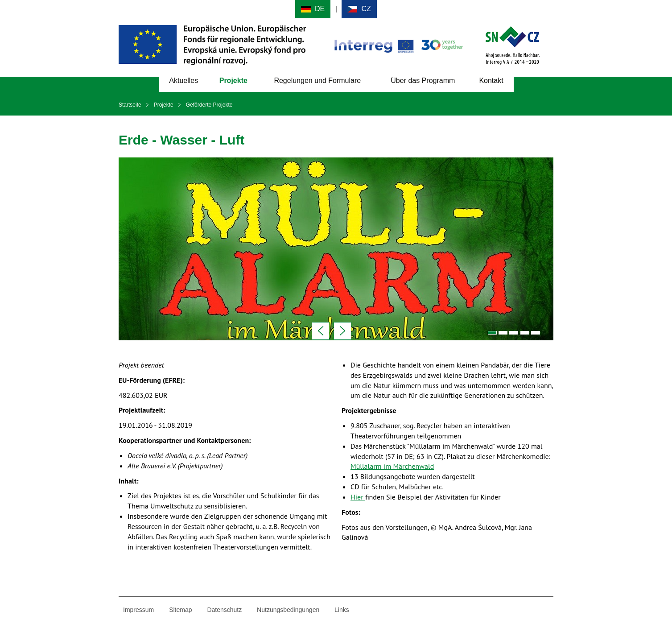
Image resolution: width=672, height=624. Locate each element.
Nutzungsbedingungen (288, 610)
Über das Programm (423, 81)
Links (342, 610)
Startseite (130, 105)
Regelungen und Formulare (317, 81)
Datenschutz (224, 610)
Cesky (359, 9)
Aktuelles (183, 81)
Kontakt (491, 81)
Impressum (138, 610)
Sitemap (180, 610)
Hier (358, 497)
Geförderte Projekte (209, 105)
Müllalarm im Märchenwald (392, 466)
